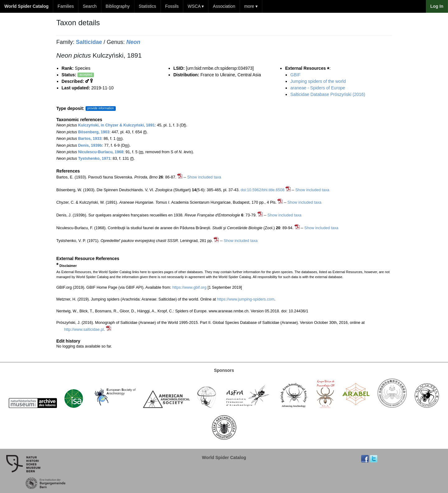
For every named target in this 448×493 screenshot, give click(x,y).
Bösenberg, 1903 (94, 132)
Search (90, 6)
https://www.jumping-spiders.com (246, 299)
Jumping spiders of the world (318, 81)
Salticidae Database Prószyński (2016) (328, 94)
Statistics (147, 6)
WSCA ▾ (196, 6)
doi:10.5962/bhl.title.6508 (263, 190)
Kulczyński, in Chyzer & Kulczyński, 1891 (116, 125)
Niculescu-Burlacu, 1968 (101, 152)
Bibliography (118, 6)
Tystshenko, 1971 (94, 159)
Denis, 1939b (90, 145)
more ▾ (251, 6)
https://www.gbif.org (189, 287)
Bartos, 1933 (90, 139)
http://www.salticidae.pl (84, 329)
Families (66, 6)
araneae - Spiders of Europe (318, 88)
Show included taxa (204, 177)
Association (224, 6)
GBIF (295, 75)
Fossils (172, 6)
